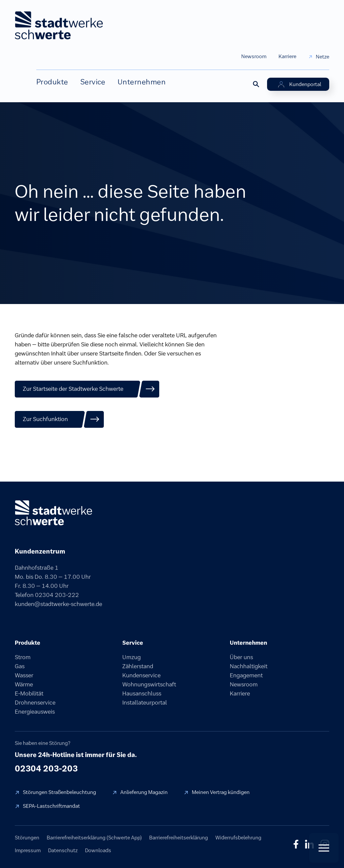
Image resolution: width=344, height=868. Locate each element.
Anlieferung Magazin (144, 792)
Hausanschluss (142, 693)
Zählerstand (138, 666)
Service (93, 82)
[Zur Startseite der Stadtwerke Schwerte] (87, 389)
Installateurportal (145, 703)
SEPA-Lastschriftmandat (51, 806)
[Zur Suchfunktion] (59, 419)
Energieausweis (35, 712)
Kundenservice (141, 675)
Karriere (287, 56)
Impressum (28, 850)
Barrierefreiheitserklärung (179, 838)
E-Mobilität (29, 693)
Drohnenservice (35, 703)
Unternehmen (142, 82)
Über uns (241, 657)
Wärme (24, 684)
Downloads (98, 850)
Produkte (52, 82)
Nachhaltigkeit (249, 666)
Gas (20, 666)
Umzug (132, 657)
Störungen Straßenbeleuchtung (59, 792)
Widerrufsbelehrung (238, 838)
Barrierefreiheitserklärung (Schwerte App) (94, 838)
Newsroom (254, 56)
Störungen (27, 838)
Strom (23, 657)
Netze (322, 57)
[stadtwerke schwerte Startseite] (59, 25)
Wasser (24, 675)
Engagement (246, 675)
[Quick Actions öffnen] (324, 848)
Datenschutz (63, 850)
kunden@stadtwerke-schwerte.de (58, 604)
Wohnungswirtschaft (149, 684)
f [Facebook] (296, 844)
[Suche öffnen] (256, 84)
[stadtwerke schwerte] (53, 513)
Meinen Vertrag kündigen (221, 792)
